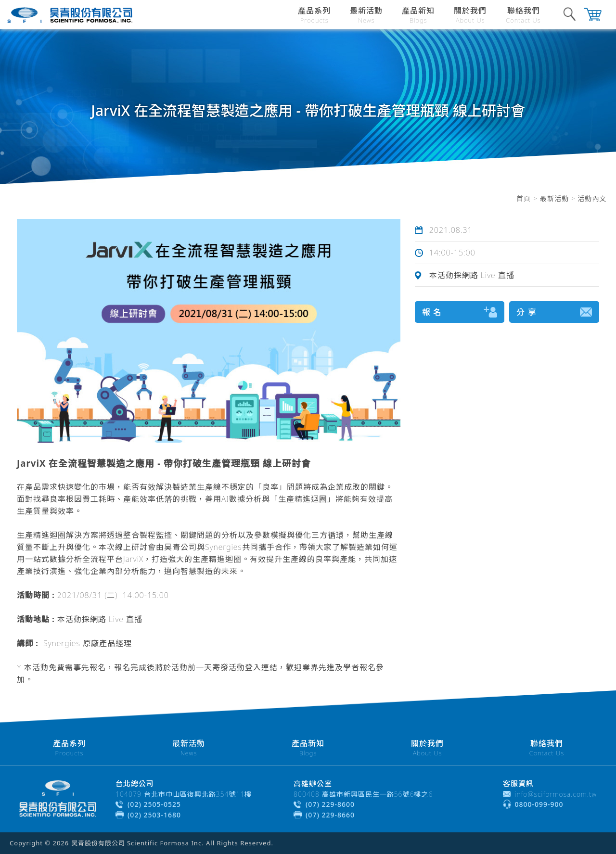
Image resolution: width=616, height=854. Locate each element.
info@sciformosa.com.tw (556, 794)
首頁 (524, 198)
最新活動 (554, 198)
